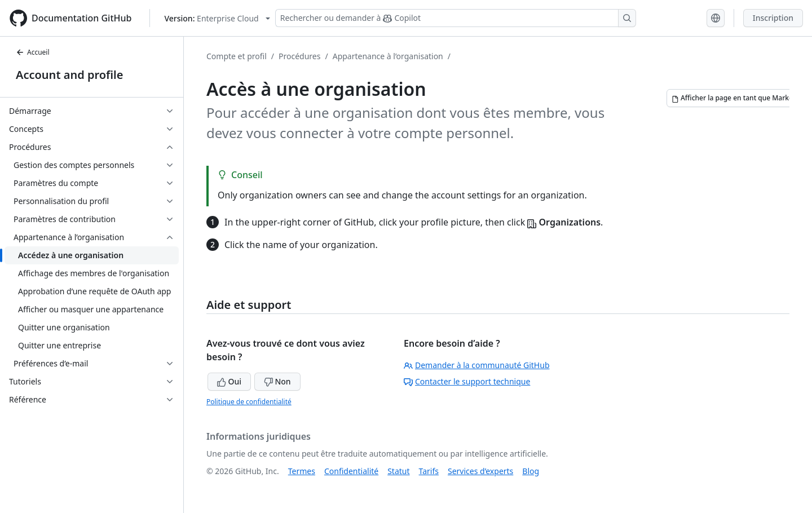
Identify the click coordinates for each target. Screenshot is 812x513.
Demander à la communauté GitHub (477, 365)
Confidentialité (351, 471)
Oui (229, 381)
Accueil (33, 52)
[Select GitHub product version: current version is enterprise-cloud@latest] (217, 18)
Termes (302, 471)
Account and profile (69, 75)
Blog (531, 471)
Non (277, 381)
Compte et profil (237, 56)
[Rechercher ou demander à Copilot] (456, 18)
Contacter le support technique (467, 381)
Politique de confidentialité (249, 402)
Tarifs (429, 471)
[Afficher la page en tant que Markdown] (739, 98)
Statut (398, 471)
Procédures (299, 56)
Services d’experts (480, 471)
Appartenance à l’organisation (388, 56)
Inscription (773, 18)
